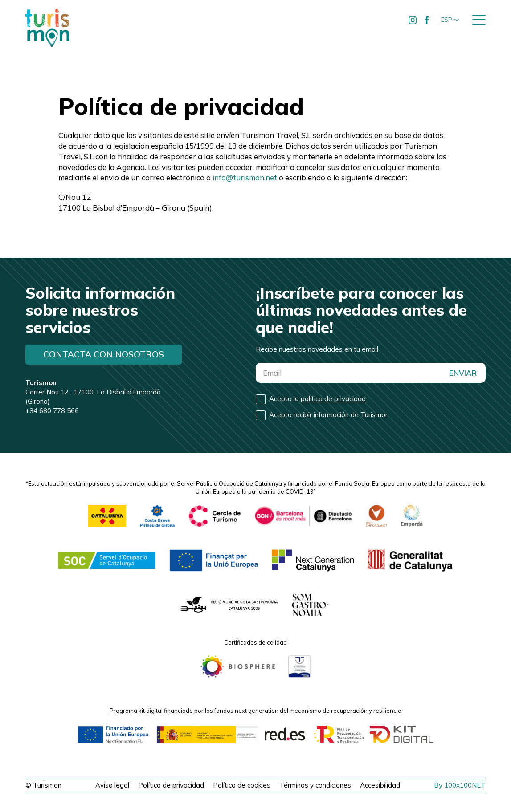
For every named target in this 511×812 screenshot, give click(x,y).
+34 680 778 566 (52, 411)
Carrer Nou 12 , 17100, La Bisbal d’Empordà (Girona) (93, 392)
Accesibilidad (380, 785)
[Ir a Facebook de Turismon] (427, 20)
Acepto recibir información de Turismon (329, 415)
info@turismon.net (245, 177)
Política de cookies (242, 785)
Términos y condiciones (315, 785)
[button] (450, 20)
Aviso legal (112, 785)
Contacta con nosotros (104, 354)
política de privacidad (333, 399)
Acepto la (317, 399)
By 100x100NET (460, 785)
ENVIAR (463, 373)
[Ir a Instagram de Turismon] (413, 20)
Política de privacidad (171, 785)
